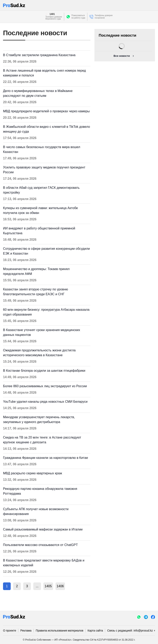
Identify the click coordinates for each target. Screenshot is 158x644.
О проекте (10, 631)
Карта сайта (95, 631)
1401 (52, 14)
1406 (60, 586)
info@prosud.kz (143, 631)
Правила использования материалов (60, 631)
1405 (48, 586)
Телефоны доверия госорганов (104, 17)
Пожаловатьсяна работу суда (78, 17)
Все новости (122, 56)
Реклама (26, 631)
